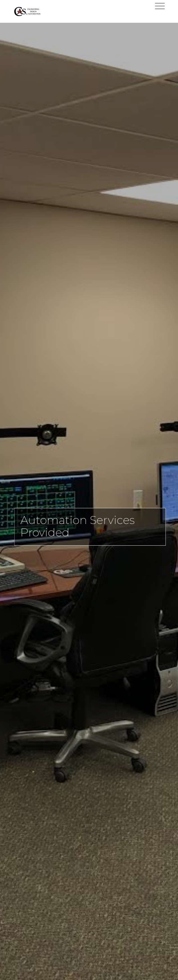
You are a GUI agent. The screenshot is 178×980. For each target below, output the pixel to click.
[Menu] (157, 6)
